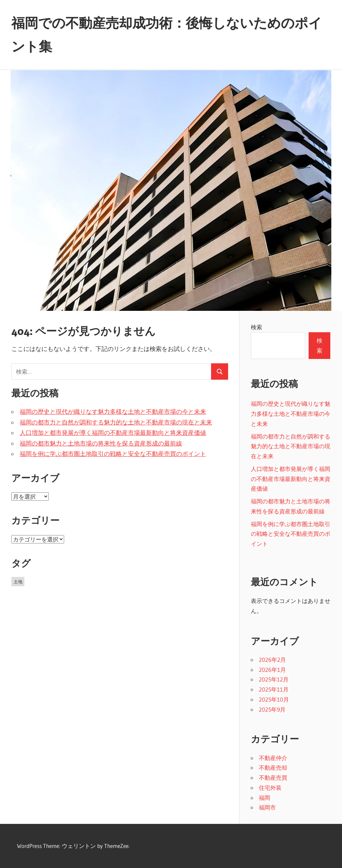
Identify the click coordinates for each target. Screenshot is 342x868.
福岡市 (267, 807)
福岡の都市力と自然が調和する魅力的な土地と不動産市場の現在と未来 (116, 422)
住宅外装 (270, 788)
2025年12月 (274, 679)
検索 (256, 327)
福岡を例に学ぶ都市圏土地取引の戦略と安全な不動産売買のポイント (113, 454)
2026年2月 (272, 660)
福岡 (265, 798)
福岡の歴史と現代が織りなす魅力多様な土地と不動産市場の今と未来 (113, 412)
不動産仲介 (273, 758)
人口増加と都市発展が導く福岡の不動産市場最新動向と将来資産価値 (113, 433)
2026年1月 (272, 670)
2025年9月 (272, 709)
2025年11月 (274, 689)
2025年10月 (274, 699)
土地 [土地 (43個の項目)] (18, 582)
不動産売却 (273, 768)
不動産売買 (273, 778)
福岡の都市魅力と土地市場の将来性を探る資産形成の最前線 (101, 444)
